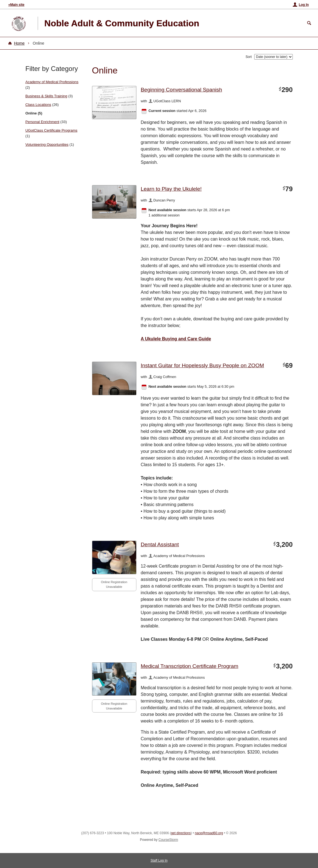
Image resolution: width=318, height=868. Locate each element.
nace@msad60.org (209, 833)
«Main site (16, 5)
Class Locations (38, 105)
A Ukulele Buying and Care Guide (176, 339)
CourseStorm (168, 840)
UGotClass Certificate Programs (52, 130)
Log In (304, 5)
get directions (181, 833)
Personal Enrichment (42, 122)
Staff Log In (159, 861)
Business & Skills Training (46, 96)
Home (19, 43)
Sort (249, 57)
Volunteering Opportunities (47, 145)
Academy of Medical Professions (52, 82)
